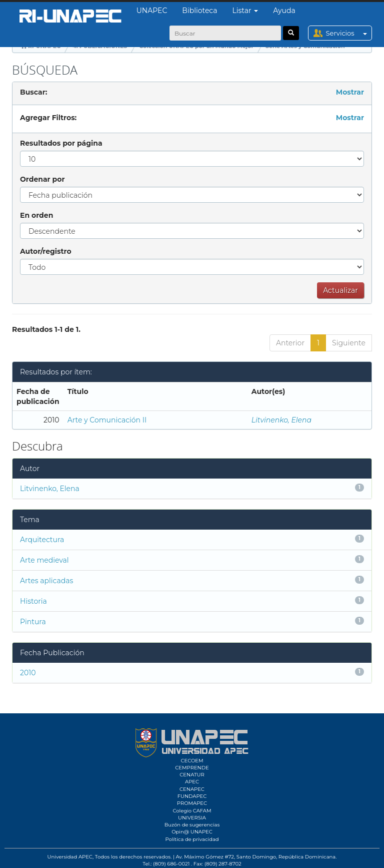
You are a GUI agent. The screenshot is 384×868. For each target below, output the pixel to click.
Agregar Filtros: (48, 118)
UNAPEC (152, 11)
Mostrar (350, 92)
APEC (192, 782)
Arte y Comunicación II (107, 420)
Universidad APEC (70, 857)
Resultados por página (61, 143)
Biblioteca (199, 11)
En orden (36, 215)
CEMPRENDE (192, 768)
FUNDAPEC (192, 796)
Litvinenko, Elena (281, 420)
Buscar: (33, 92)
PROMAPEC (192, 803)
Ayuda (284, 11)
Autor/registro (46, 251)
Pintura (33, 622)
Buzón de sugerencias (192, 825)
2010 (28, 673)
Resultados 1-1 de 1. (46, 329)
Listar (245, 11)
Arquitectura (42, 540)
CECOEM (192, 761)
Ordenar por (42, 179)
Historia (33, 601)
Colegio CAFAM (192, 811)
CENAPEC (192, 789)
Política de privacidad (192, 839)
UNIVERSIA (192, 818)
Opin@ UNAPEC (192, 832)
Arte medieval (44, 560)
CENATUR (192, 775)
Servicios (349, 33)
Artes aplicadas (46, 581)
